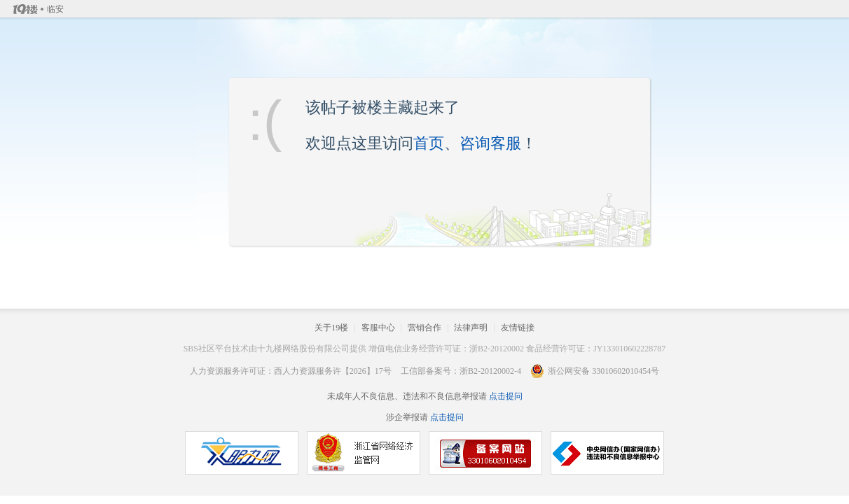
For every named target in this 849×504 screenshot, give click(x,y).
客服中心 (378, 328)
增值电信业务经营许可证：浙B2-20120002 (446, 349)
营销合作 (424, 328)
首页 (429, 143)
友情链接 (518, 328)
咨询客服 (490, 143)
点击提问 (505, 396)
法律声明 (471, 328)
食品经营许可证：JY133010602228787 (596, 349)
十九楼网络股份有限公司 (303, 349)
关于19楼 (331, 328)
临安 (55, 9)
